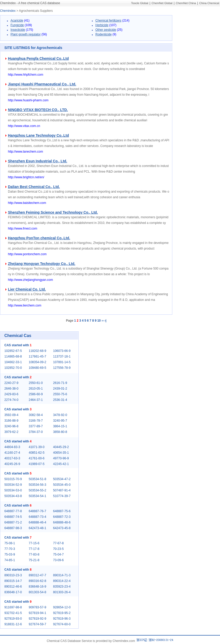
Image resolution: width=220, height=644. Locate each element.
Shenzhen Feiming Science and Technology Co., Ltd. (53, 212)
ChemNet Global (162, 3)
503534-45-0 (62, 485)
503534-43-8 (13, 496)
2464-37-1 (36, 400)
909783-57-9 (37, 607)
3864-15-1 (60, 426)
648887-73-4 (37, 517)
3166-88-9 (11, 421)
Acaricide (17, 21)
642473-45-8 (62, 528)
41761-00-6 (37, 458)
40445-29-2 (61, 447)
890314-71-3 (62, 575)
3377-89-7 (36, 426)
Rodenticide (103, 34)
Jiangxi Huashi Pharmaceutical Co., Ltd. (42, 84)
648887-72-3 (62, 517)
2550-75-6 (60, 394)
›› (103, 321)
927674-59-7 (37, 624)
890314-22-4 (62, 581)
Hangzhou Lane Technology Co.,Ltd (38, 135)
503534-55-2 (37, 490)
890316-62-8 (37, 581)
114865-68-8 (13, 356)
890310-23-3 (13, 575)
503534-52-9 (13, 485)
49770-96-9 (61, 458)
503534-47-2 (62, 479)
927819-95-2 (62, 613)
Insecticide (18, 30)
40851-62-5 (37, 453)
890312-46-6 (13, 587)
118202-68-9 (37, 351)
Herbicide (102, 25)
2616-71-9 (60, 383)
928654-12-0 (62, 607)
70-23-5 (58, 549)
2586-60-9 (36, 394)
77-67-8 (58, 543)
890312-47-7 (37, 575)
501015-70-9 (13, 479)
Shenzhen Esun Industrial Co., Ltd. (38, 161)
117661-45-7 (37, 356)
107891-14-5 (62, 362)
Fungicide (17, 25)
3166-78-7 (36, 421)
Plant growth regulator (26, 34)
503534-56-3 (37, 485)
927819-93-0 (13, 619)
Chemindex (8, 11)
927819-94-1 (37, 613)
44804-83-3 (12, 447)
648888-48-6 (62, 522)
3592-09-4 (11, 415)
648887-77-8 (13, 511)
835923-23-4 (62, 587)
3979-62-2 (11, 432)
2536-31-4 (60, 400)
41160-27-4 (12, 453)
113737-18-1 (62, 356)
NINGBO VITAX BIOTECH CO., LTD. (38, 110)
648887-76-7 (37, 511)
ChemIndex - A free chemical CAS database (30, 3)
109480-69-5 (37, 368)
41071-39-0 (37, 447)
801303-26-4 (62, 592)
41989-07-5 (37, 464)
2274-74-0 (11, 400)
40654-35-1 (61, 453)
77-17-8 (34, 549)
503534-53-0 (13, 490)
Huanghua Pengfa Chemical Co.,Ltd (38, 58)
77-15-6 (34, 543)
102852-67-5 (13, 351)
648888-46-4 (37, 522)
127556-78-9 (62, 368)
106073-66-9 (62, 351)
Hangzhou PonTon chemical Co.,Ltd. (39, 238)
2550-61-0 (36, 383)
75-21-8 (34, 560)
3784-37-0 (36, 432)
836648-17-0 (13, 592)
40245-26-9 (12, 464)
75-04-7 (58, 554)
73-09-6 (58, 560)
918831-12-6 (13, 624)
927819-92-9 (37, 619)
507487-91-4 (62, 490)
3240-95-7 (60, 421)
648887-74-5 (13, 517)
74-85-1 (10, 560)
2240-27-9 (11, 383)
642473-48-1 (37, 528)
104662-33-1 (13, 362)
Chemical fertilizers (108, 21)
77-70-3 (10, 549)
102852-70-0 (13, 368)
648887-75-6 (62, 511)
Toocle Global (140, 3)
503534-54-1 (37, 496)
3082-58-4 (36, 415)
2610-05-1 (36, 389)
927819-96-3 (62, 619)
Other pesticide (106, 30)
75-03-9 (10, 554)
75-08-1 (10, 543)
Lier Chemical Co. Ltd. (27, 289)
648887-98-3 (13, 528)
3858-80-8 (60, 432)
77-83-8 (34, 554)
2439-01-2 (60, 389)
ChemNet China (186, 3)
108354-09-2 (37, 362)
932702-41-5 (13, 613)
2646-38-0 (11, 389)
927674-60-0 (62, 624)
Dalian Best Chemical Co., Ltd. (34, 187)
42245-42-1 (61, 464)
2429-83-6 (11, 394)
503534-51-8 (37, 479)
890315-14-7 (13, 581)
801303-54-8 (37, 592)
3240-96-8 (11, 426)
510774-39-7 (62, 496)
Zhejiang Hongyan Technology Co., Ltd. (42, 264)
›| (105, 321)
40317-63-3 (12, 458)
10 (99, 321)
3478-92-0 (60, 415)
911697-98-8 (13, 607)
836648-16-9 (37, 587)
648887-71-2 (13, 522)
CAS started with (18, 345)
